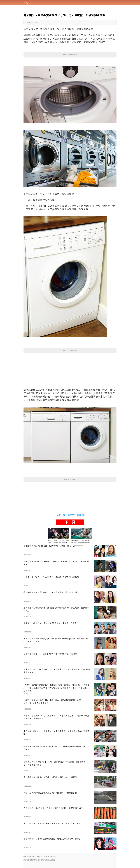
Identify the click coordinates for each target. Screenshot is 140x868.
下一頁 (70, 522)
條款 (39, 860)
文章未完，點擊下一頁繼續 (70, 515)
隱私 (42, 860)
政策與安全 (33, 860)
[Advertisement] (70, 367)
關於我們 (26, 860)
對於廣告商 (51, 860)
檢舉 (36, 23)
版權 (46, 860)
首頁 (26, 3)
